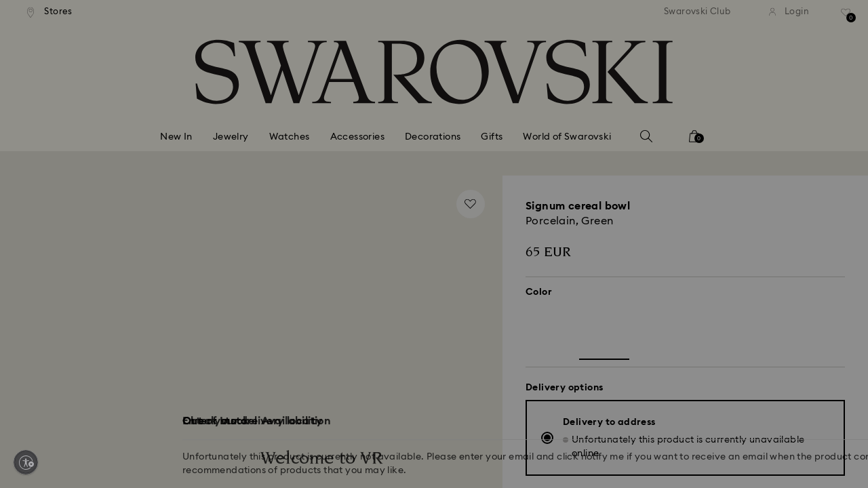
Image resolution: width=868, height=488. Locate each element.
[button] (657, 164)
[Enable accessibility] (26, 462)
